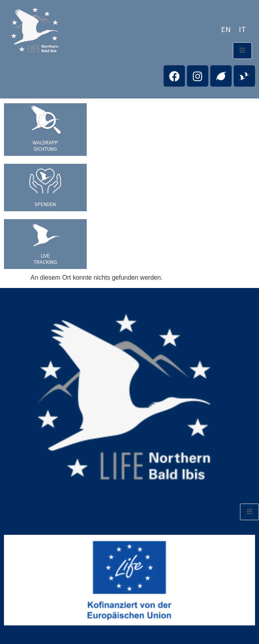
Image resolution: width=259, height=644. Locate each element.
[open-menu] (242, 51)
